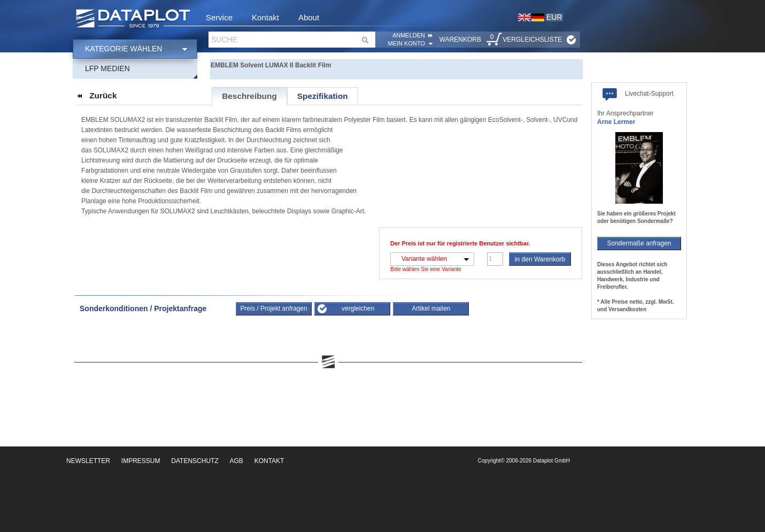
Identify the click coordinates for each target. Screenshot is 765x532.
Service (219, 17)
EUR (554, 17)
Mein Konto (407, 43)
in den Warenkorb (540, 259)
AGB (237, 461)
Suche (224, 40)
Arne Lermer (616, 122)
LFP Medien (107, 68)
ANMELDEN (409, 35)
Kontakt (265, 17)
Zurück (103, 95)
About (309, 17)
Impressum (141, 461)
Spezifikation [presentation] (323, 96)
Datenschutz (195, 461)
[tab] (249, 96)
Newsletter (88, 461)
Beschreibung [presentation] (249, 96)
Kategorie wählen (123, 49)
